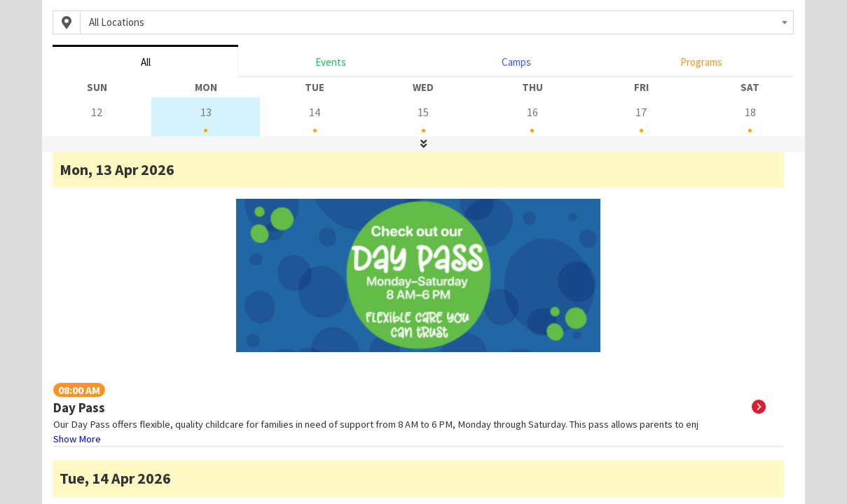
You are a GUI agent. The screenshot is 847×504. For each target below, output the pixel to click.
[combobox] (437, 22)
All (146, 62)
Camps (516, 62)
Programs (701, 62)
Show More (77, 439)
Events (331, 62)
